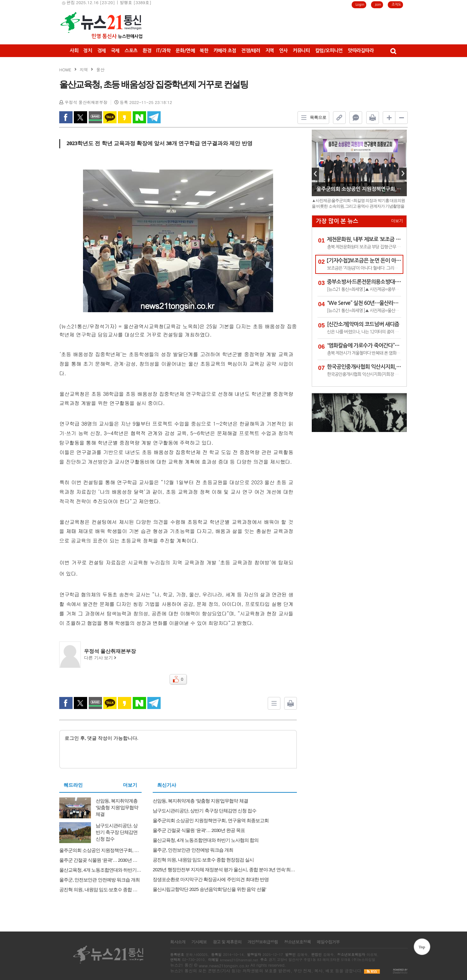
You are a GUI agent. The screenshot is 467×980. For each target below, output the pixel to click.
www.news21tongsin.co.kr (224, 966)
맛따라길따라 (361, 51)
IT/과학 (163, 51)
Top (422, 947)
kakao (125, 117)
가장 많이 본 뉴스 (337, 221)
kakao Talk (110, 117)
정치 (88, 51)
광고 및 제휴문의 (227, 942)
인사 (283, 51)
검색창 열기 (393, 51)
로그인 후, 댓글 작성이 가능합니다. (178, 749)
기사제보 (199, 942)
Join (378, 5)
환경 (147, 51)
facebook (66, 117)
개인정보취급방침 (263, 942)
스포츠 (131, 51)
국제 (115, 51)
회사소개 (178, 942)
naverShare (139, 117)
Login (360, 5)
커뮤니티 (301, 51)
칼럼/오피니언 (329, 51)
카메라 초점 (225, 51)
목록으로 (312, 118)
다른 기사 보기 (100, 658)
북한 (204, 51)
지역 (270, 51)
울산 (100, 70)
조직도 (396, 5)
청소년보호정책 (297, 942)
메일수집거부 (328, 942)
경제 (102, 51)
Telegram (154, 117)
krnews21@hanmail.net (239, 960)
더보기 (130, 785)
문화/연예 (185, 51)
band (95, 117)
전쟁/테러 (251, 51)
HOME (65, 70)
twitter (80, 117)
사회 (74, 51)
